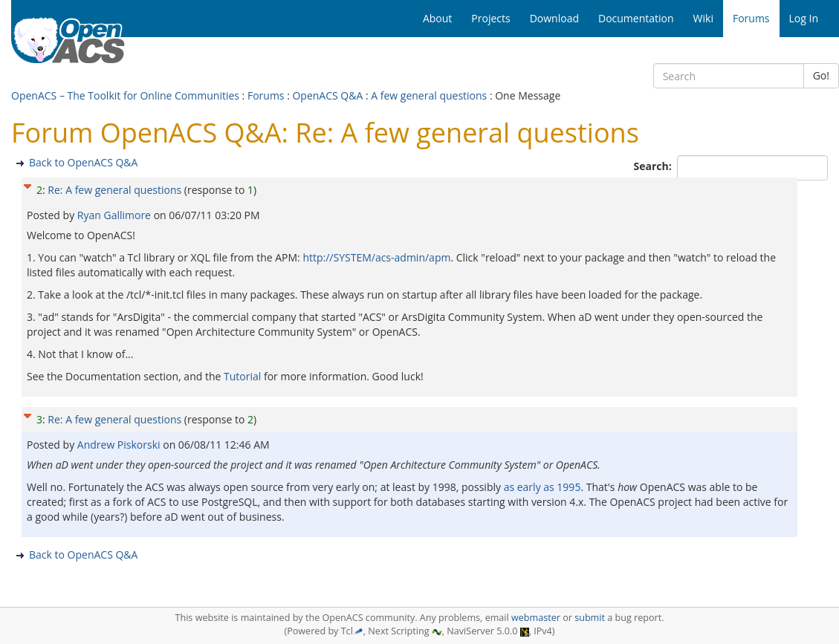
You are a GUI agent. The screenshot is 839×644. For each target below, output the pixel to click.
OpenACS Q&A (327, 95)
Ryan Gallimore (116, 215)
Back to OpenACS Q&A (83, 162)
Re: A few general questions (114, 190)
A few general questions (429, 95)
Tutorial (242, 376)
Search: (654, 166)
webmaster (536, 618)
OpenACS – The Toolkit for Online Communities (125, 95)
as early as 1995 (542, 487)
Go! (821, 75)
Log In (804, 18)
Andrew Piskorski (120, 445)
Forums (266, 95)
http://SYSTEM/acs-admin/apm (376, 257)
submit (590, 618)
